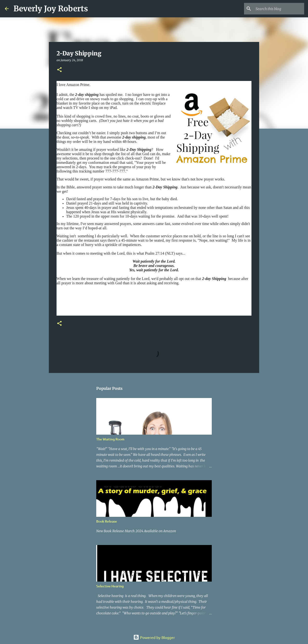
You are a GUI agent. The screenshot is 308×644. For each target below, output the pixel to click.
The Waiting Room (110, 439)
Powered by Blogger (154, 637)
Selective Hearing (110, 586)
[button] (59, 70)
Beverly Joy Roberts (51, 9)
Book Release (107, 521)
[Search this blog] (279, 9)
